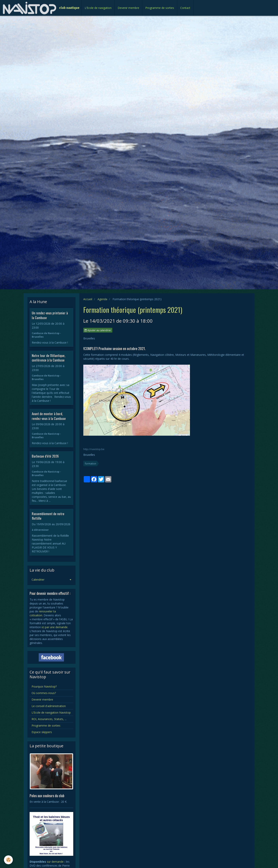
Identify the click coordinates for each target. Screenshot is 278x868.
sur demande (55, 862)
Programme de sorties (160, 8)
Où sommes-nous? (44, 693)
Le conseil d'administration (49, 706)
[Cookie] (8, 860)
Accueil (88, 299)
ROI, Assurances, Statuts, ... (49, 719)
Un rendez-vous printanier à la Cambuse (50, 315)
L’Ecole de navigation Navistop (51, 712)
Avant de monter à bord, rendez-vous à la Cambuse (49, 416)
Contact (185, 8)
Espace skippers (42, 732)
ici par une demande (55, 627)
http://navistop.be (94, 449)
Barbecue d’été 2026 (45, 456)
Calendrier (38, 580)
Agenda (102, 299)
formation (91, 463)
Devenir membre (128, 8)
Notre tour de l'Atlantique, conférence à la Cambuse (48, 358)
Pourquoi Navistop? (44, 686)
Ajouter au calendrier (98, 330)
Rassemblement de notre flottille (48, 516)
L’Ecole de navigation (98, 8)
